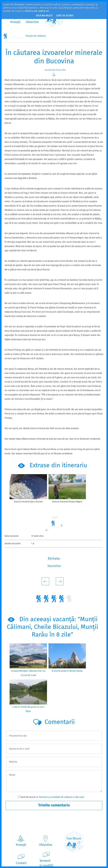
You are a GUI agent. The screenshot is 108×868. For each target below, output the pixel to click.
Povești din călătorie (36, 36)
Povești (21, 845)
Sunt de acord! (65, 16)
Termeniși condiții (46, 863)
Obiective (46, 845)
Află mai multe (44, 16)
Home (5, 36)
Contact (21, 863)
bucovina (54, 566)
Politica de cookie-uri (37, 11)
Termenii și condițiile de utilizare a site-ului (61, 797)
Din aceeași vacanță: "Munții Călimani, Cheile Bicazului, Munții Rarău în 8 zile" (52, 627)
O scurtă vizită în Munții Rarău (67, 671)
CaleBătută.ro (74, 842)
